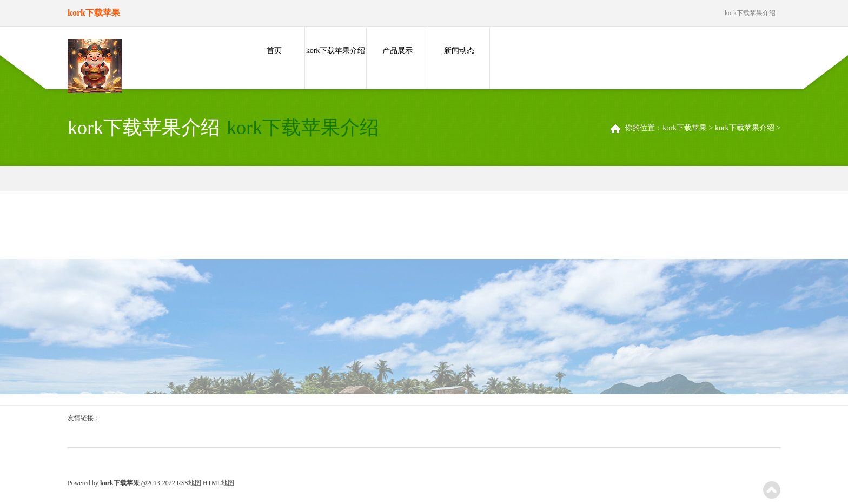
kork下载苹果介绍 (336, 51)
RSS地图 (189, 483)
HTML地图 (218, 483)
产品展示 (398, 51)
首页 (274, 51)
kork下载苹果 (685, 128)
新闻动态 (459, 51)
